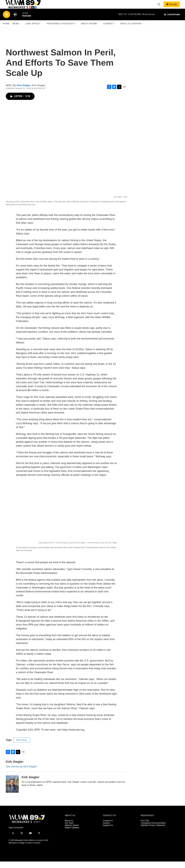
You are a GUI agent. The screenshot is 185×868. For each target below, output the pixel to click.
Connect (109, 30)
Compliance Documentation (153, 829)
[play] (7, 21)
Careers (106, 829)
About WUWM (89, 30)
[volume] (15, 21)
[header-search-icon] (160, 8)
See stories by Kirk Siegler (21, 773)
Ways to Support (131, 30)
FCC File (145, 827)
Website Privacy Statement (153, 832)
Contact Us (108, 827)
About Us (69, 827)
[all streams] (172, 21)
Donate (175, 8)
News (16, 30)
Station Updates (72, 834)
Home (6, 30)
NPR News (22, 747)
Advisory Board (72, 832)
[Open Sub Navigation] (21, 30)
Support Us (108, 832)
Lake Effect (33, 30)
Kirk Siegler (24, 92)
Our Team (69, 829)
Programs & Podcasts (61, 30)
